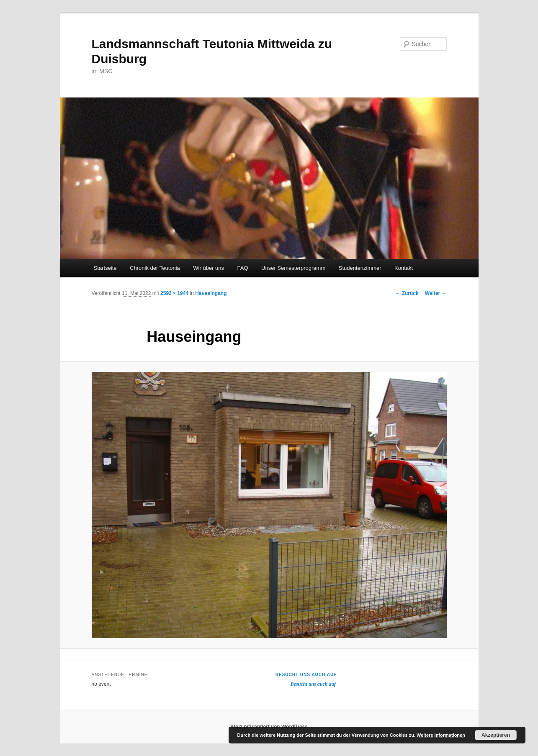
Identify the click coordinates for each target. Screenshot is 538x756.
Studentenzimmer (360, 268)
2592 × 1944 (174, 293)
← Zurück (407, 293)
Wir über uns (209, 268)
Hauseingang (211, 293)
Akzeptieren (496, 735)
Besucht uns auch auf (306, 675)
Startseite (105, 268)
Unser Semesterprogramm (293, 268)
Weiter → (436, 293)
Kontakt (404, 268)
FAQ (243, 268)
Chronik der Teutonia (155, 268)
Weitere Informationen (441, 735)
